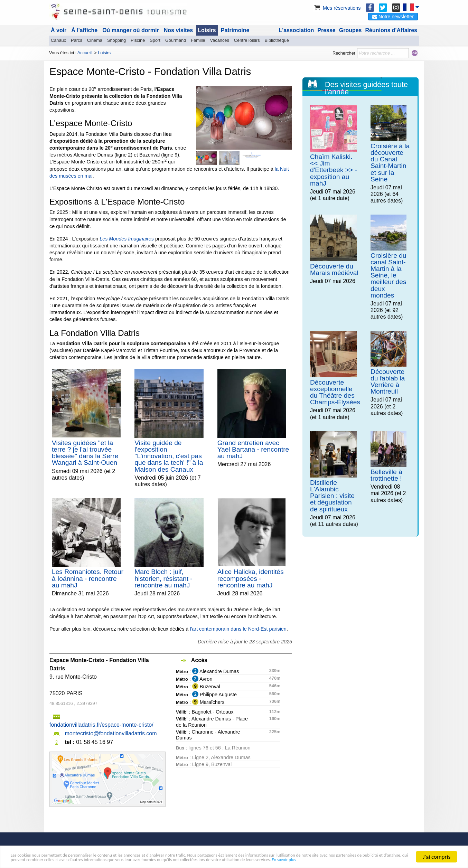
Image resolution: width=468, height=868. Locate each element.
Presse (326, 30)
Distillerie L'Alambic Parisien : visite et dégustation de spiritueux (332, 496)
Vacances (220, 40)
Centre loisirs (247, 40)
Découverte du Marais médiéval (334, 270)
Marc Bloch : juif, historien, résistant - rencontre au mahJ (163, 578)
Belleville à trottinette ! (386, 475)
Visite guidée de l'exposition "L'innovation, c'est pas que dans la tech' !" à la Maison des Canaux (169, 456)
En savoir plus (125, 860)
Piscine (138, 40)
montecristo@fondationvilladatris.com (111, 733)
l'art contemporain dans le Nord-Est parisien (238, 629)
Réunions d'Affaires (391, 30)
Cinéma (95, 40)
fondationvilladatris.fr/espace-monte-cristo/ (101, 725)
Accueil (85, 53)
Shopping (116, 40)
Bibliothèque (277, 40)
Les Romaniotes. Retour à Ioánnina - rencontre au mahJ (88, 578)
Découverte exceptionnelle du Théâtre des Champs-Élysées (335, 392)
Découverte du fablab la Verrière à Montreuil (388, 382)
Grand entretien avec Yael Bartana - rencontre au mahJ (253, 449)
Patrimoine (235, 30)
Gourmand (176, 40)
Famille (198, 40)
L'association (297, 30)
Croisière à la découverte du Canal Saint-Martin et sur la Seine (390, 163)
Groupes (350, 30)
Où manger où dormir (131, 30)
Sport (155, 40)
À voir (59, 30)
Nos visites (178, 30)
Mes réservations (337, 8)
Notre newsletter (393, 17)
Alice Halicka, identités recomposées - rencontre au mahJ (251, 578)
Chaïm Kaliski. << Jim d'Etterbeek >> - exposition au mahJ (334, 170)
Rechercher (344, 53)
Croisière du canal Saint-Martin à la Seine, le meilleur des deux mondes (388, 275)
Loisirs (207, 30)
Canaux (58, 40)
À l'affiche (84, 30)
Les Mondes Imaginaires (127, 239)
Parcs (77, 40)
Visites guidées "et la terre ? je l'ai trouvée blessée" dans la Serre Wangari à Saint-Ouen (85, 453)
